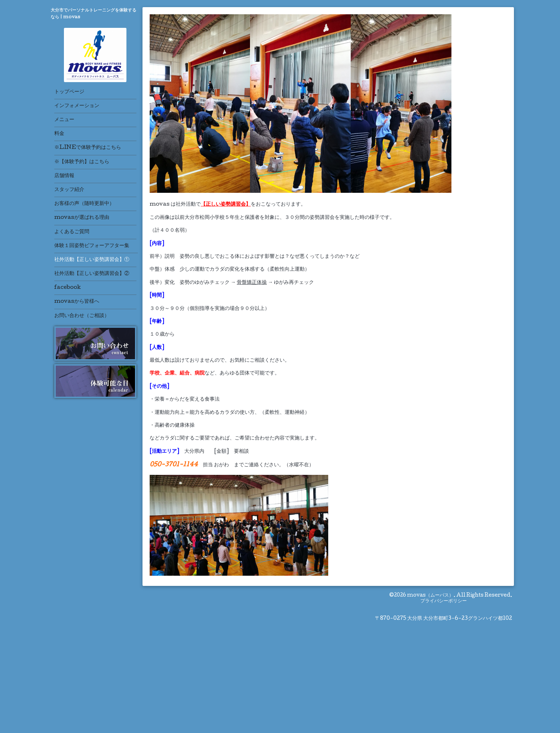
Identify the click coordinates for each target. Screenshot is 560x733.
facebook (67, 288)
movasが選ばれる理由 (82, 218)
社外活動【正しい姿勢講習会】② (92, 274)
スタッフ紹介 (69, 190)
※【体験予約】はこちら (82, 162)
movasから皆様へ (77, 302)
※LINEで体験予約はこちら (88, 148)
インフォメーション (77, 106)
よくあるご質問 (72, 232)
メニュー (64, 120)
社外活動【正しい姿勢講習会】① (92, 260)
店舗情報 (64, 176)
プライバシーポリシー (444, 601)
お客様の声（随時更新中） (84, 204)
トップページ (69, 92)
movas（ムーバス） (430, 596)
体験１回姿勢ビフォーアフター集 (92, 246)
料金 (59, 134)
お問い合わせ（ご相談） (82, 316)
